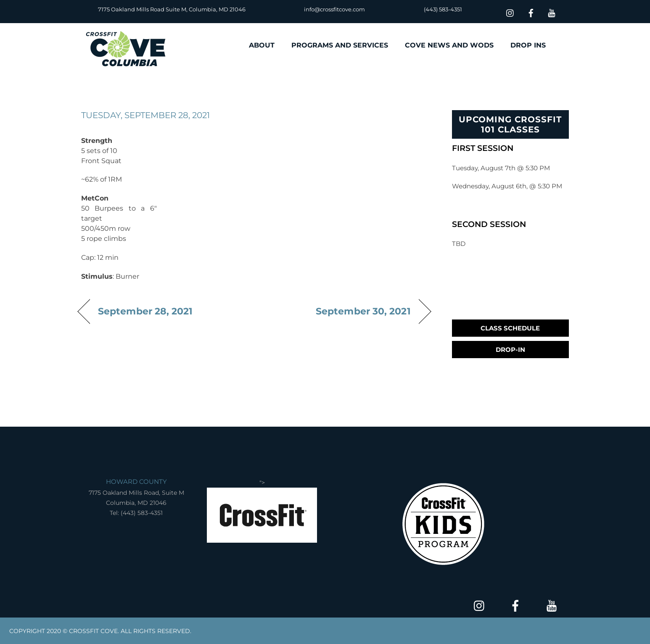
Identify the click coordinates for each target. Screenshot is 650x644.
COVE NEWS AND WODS (449, 45)
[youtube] (552, 12)
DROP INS (528, 45)
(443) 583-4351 (443, 9)
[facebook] (531, 12)
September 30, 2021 (363, 311)
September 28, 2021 (145, 311)
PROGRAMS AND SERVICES (340, 45)
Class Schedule (510, 328)
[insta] (510, 12)
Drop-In (510, 350)
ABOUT (262, 45)
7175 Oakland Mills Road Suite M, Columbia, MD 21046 (172, 9)
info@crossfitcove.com (334, 9)
